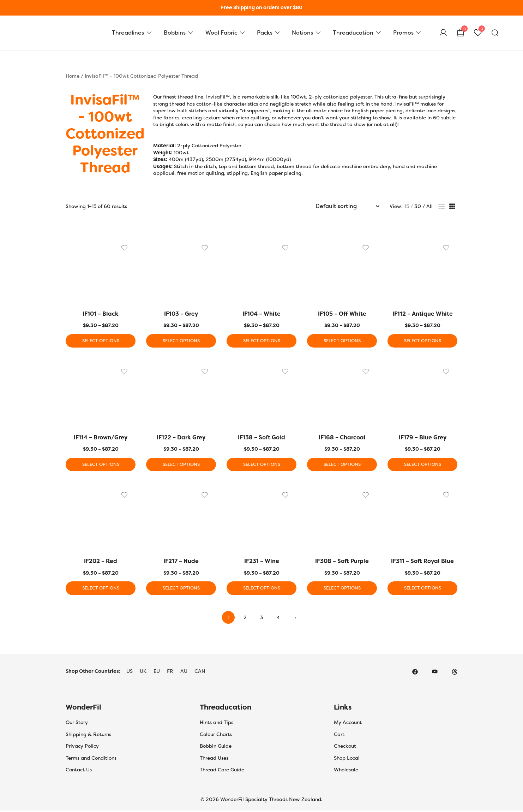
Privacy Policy (82, 747)
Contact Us (79, 771)
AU (184, 672)
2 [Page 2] (245, 619)
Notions (302, 33)
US (130, 672)
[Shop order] (347, 206)
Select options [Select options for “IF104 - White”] (261, 341)
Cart (339, 736)
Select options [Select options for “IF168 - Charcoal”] (342, 465)
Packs (265, 33)
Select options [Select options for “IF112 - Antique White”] (422, 341)
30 (418, 206)
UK (143, 672)
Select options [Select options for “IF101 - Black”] (101, 341)
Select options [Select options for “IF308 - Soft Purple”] (342, 589)
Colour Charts (216, 736)
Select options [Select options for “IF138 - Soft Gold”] (261, 465)
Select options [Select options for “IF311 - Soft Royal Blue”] (422, 589)
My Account (348, 724)
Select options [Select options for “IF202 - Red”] (101, 589)
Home (73, 76)
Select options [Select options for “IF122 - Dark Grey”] (181, 465)
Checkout (345, 747)
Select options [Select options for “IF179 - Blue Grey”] (422, 465)
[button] (441, 206)
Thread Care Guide (222, 771)
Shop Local (347, 759)
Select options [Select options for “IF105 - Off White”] (342, 341)
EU (157, 672)
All (429, 206)
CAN (200, 672)
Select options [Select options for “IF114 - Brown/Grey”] (101, 465)
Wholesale (346, 771)
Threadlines (128, 33)
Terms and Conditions (91, 759)
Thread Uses (214, 759)
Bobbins (175, 33)
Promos (403, 33)
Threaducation (353, 33)
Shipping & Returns (88, 736)
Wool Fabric (221, 33)
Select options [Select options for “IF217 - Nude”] (181, 589)
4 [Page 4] (278, 619)
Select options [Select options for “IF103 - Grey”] (181, 341)
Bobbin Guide (216, 747)
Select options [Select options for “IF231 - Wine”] (261, 589)
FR (170, 672)
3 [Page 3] (262, 619)
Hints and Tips (217, 724)
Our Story (77, 724)
